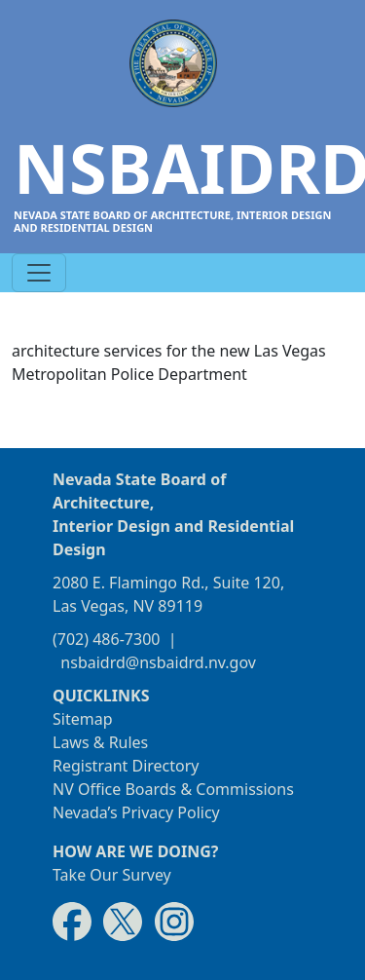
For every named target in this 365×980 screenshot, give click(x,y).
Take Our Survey (112, 875)
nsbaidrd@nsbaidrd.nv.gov (158, 662)
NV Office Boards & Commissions (173, 789)
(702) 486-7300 (106, 639)
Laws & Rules (100, 742)
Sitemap (83, 719)
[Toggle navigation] (39, 273)
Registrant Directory (126, 766)
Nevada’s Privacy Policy (136, 812)
